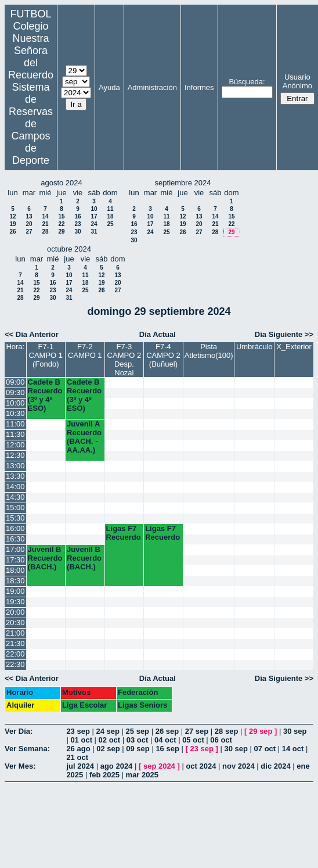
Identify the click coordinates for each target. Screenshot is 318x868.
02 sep (108, 749)
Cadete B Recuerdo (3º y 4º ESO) (45, 395)
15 (61, 216)
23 (77, 224)
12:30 (15, 455)
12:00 (15, 445)
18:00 (15, 570)
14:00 (15, 487)
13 (29, 216)
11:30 (15, 434)
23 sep (78, 731)
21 (45, 224)
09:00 (15, 382)
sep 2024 (159, 766)
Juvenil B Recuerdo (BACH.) (45, 558)
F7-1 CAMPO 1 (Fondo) (46, 355)
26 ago (78, 749)
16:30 (15, 539)
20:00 (15, 612)
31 (94, 232)
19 (12, 224)
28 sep (226, 731)
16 (77, 216)
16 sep (167, 749)
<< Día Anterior (32, 334)
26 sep (167, 731)
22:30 (15, 664)
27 (29, 232)
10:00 (15, 403)
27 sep (197, 731)
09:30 (15, 392)
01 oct (81, 740)
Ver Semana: (27, 749)
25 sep (138, 731)
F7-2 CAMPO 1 (85, 351)
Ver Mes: (20, 766)
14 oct (293, 749)
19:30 (15, 602)
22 (61, 224)
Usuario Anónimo (297, 81)
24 (94, 224)
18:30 (15, 581)
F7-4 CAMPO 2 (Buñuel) (163, 355)
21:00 (15, 633)
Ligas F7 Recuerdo (124, 533)
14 (45, 216)
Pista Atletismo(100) (209, 351)
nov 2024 (238, 766)
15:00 (15, 507)
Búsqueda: (247, 82)
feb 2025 (104, 775)
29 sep (261, 731)
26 (12, 232)
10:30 (15, 413)
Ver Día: (19, 731)
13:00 (15, 466)
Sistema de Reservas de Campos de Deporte (31, 124)
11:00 (15, 424)
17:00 (15, 549)
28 (45, 232)
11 (110, 209)
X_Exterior (294, 347)
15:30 (15, 518)
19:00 (15, 591)
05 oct (193, 740)
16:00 (15, 528)
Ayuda (109, 87)
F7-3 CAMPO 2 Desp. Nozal (124, 360)
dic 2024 (275, 766)
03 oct (138, 740)
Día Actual (158, 334)
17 (94, 216)
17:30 (15, 560)
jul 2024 (80, 766)
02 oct (110, 740)
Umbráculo (254, 347)
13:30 (15, 476)
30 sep (295, 731)
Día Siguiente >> (284, 334)
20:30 (15, 623)
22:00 (15, 654)
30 (77, 232)
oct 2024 (201, 766)
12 (12, 216)
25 (110, 224)
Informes (199, 87)
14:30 (15, 497)
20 (29, 224)
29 (61, 232)
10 (94, 209)
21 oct (77, 757)
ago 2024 (117, 766)
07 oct (265, 749)
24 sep (107, 731)
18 (110, 216)
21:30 (15, 643)
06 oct (221, 740)
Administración (152, 87)
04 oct (165, 740)
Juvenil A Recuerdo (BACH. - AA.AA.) (84, 437)
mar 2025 (142, 775)
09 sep (138, 749)
